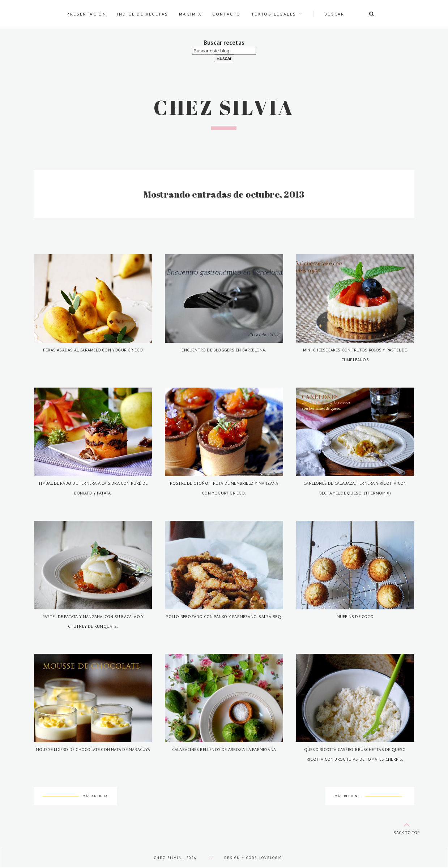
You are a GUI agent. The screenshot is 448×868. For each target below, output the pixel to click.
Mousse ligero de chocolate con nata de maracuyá (93, 749)
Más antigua (95, 796)
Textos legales (274, 14)
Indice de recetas (143, 14)
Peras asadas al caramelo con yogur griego (93, 350)
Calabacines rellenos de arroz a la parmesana (224, 749)
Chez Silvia (224, 107)
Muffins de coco (355, 616)
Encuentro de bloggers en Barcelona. (224, 350)
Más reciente (348, 796)
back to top (407, 827)
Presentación (86, 14)
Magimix (190, 14)
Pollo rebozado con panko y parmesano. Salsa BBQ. (224, 616)
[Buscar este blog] (224, 51)
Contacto (226, 14)
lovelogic (271, 858)
